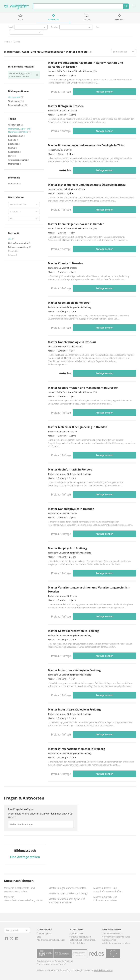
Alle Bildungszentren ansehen (116, 943)
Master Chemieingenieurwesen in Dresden (76, 224)
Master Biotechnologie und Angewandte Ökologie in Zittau (87, 185)
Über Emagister (44, 934)
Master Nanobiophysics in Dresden (71, 509)
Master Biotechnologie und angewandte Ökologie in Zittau (87, 145)
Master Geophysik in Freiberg (67, 548)
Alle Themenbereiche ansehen (51, 940)
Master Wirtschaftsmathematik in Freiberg (76, 749)
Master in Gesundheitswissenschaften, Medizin (24, 899)
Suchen (126, 6)
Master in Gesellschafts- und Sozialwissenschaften (19, 890)
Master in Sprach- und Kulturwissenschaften (105, 899)
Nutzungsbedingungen (80, 937)
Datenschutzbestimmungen (83, 940)
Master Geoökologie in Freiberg (69, 303)
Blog (39, 937)
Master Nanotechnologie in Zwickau (72, 342)
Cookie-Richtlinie (77, 943)
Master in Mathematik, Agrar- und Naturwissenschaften (67, 901)
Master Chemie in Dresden (66, 263)
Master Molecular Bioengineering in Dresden (77, 427)
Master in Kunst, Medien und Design (68, 893)
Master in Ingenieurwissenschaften (68, 888)
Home (7, 42)
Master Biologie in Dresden (66, 106)
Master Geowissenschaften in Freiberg (73, 631)
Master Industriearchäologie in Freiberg (74, 670)
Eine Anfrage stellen (25, 857)
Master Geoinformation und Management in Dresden (83, 388)
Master (17, 42)
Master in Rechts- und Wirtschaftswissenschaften (108, 890)
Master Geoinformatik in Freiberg (70, 469)
